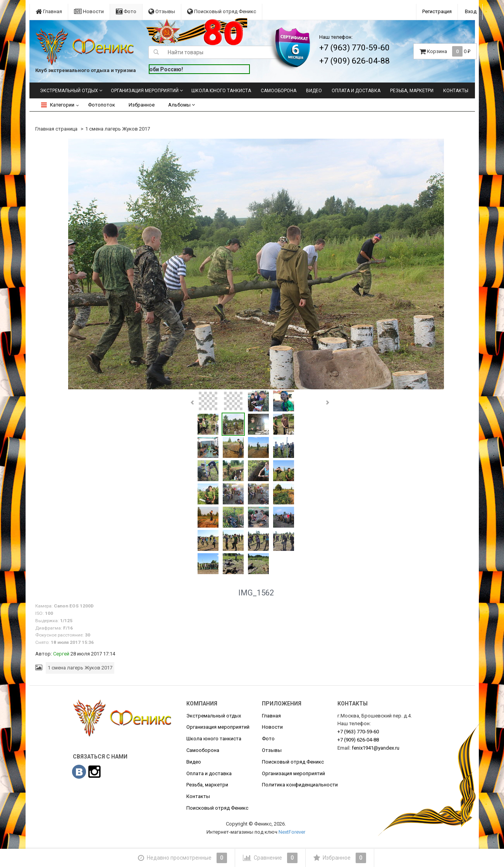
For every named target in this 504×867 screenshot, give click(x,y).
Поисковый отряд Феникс (222, 11)
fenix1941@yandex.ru (376, 748)
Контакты (456, 91)
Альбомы (181, 105)
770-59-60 (358, 732)
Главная (49, 11)
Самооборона (279, 91)
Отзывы (162, 11)
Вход (471, 11)
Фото (126, 11)
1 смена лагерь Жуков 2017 (118, 129)
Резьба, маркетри (412, 91)
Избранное (142, 105)
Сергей (61, 654)
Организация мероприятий (145, 91)
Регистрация (437, 11)
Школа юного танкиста (221, 91)
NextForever (292, 832)
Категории (58, 105)
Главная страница (56, 129)
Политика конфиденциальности (300, 785)
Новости (89, 11)
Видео (314, 91)
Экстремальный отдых (69, 91)
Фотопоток (101, 105)
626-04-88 (358, 740)
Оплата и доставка (356, 91)
